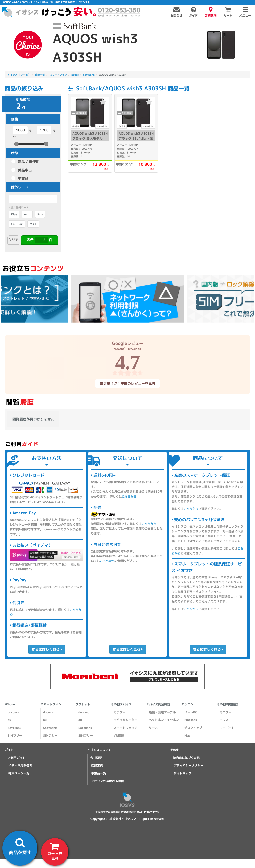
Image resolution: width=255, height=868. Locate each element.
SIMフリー (15, 736)
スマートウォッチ (126, 728)
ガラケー (120, 712)
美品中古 (25, 170)
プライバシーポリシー (189, 765)
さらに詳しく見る (47, 649)
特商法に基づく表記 (186, 758)
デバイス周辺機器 (158, 704)
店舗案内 (97, 765)
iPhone (10, 704)
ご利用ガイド (17, 758)
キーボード (227, 728)
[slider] (16, 144)
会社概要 (96, 758)
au (9, 720)
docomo (13, 712)
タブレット (83, 704)
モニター (226, 712)
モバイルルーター (126, 720)
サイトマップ (183, 773)
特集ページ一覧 (19, 773)
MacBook (191, 720)
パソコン (188, 704)
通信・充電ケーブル (162, 712)
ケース (153, 728)
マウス (224, 720)
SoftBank (15, 728)
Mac (187, 736)
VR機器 (119, 736)
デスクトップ (193, 728)
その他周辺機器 (227, 704)
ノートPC (191, 712)
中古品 (23, 178)
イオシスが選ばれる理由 (108, 781)
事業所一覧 (99, 773)
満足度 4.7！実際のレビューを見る (127, 383)
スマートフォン (51, 704)
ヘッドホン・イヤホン (164, 720)
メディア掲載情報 (20, 765)
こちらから (129, 496)
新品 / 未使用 (29, 162)
